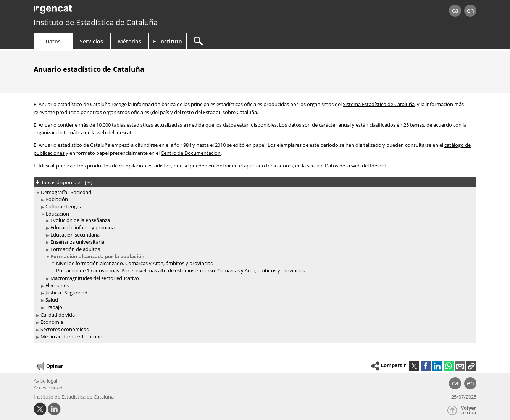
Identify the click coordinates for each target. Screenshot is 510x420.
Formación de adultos (75, 249)
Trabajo (54, 307)
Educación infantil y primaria (82, 227)
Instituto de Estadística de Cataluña (96, 22)
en (470, 10)
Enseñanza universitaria (77, 242)
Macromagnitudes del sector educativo (95, 278)
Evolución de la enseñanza (80, 220)
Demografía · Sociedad (66, 192)
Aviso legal (45, 381)
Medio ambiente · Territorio (71, 336)
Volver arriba (469, 410)
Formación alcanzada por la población (98, 256)
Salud (52, 300)
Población (57, 199)
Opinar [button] (49, 366)
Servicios (91, 41)
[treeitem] (254, 250)
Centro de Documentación (191, 153)
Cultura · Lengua (64, 206)
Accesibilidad (48, 388)
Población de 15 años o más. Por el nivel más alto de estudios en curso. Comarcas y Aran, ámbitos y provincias (180, 270)
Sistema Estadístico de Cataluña (379, 104)
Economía (52, 322)
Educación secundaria (75, 235)
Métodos (130, 41)
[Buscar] (252, 41)
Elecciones (57, 285)
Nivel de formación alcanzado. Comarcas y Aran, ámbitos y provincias (134, 263)
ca (455, 10)
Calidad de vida (58, 315)
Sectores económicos (65, 329)
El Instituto (168, 41)
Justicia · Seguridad (66, 293)
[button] (471, 366)
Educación (57, 214)
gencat (122, 11)
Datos (53, 41)
